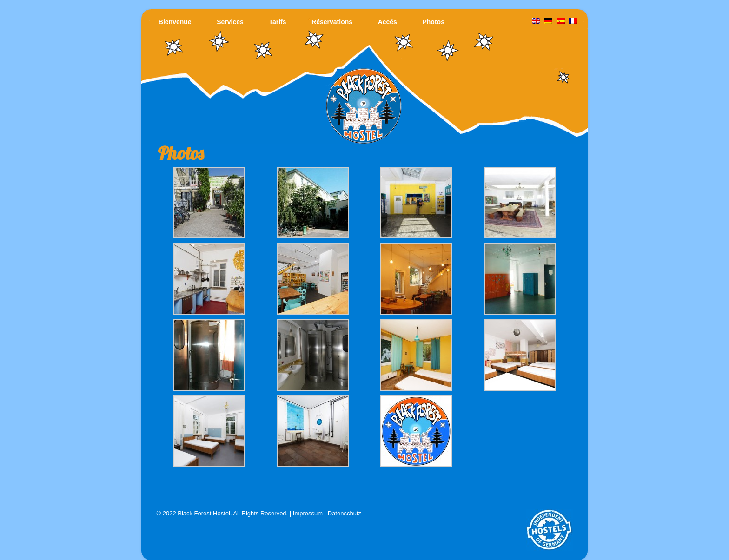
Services (230, 22)
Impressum (308, 513)
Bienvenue (175, 22)
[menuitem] (573, 21)
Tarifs (277, 22)
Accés (388, 22)
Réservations (332, 22)
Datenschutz (345, 513)
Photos (433, 22)
